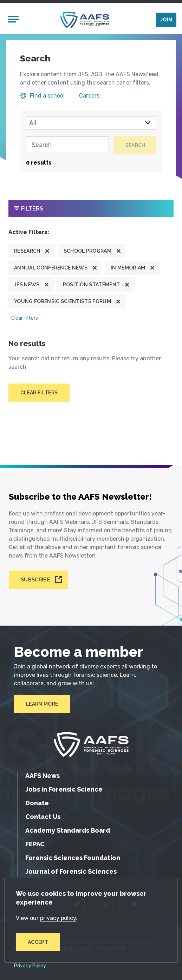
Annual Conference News (51, 267)
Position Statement (92, 284)
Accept (38, 942)
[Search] (67, 145)
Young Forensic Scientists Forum (63, 301)
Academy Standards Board (68, 830)
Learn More (42, 704)
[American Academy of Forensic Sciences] (85, 20)
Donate (37, 803)
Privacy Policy (30, 966)
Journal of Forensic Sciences (71, 871)
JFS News (27, 284)
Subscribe (35, 580)
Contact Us (43, 816)
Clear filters (25, 318)
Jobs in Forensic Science (64, 789)
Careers (89, 96)
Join (166, 20)
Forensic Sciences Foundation (73, 857)
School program (87, 251)
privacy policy (58, 918)
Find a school (47, 96)
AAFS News (43, 775)
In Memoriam (128, 267)
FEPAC (35, 844)
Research (27, 251)
